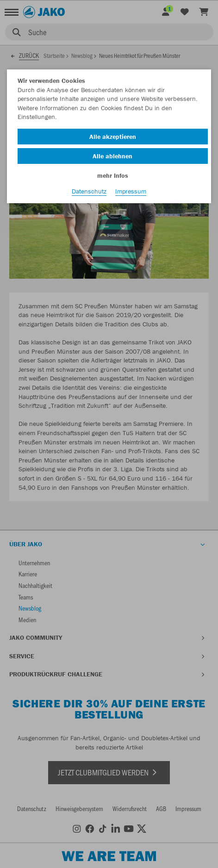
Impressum (131, 191)
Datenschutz (89, 191)
